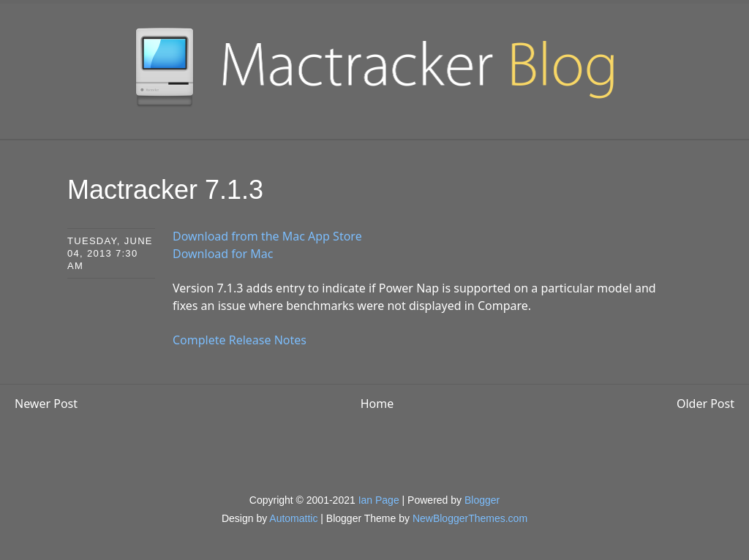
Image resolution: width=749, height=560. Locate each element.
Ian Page (379, 500)
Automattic (293, 518)
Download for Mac (223, 254)
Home (377, 404)
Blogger (482, 500)
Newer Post (46, 404)
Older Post (705, 404)
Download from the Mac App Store (267, 236)
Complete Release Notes (240, 340)
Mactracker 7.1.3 (165, 190)
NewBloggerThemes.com (470, 518)
